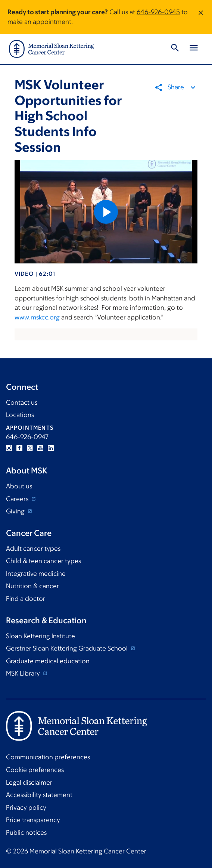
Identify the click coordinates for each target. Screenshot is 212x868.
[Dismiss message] (201, 17)
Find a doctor (26, 599)
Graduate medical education (48, 661)
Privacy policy (26, 807)
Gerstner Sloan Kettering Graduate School (68, 648)
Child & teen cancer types (43, 561)
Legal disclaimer (29, 782)
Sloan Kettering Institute (40, 636)
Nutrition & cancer (32, 586)
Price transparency (33, 820)
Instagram (9, 448)
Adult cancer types (33, 549)
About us (19, 486)
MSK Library (24, 673)
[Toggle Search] (175, 49)
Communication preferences (48, 757)
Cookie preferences (35, 770)
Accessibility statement (39, 795)
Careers (18, 499)
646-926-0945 (158, 12)
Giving (16, 511)
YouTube (40, 448)
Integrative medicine (36, 574)
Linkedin (51, 448)
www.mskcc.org (37, 317)
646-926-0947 (27, 437)
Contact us (22, 402)
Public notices (26, 833)
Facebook (19, 448)
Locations (20, 415)
